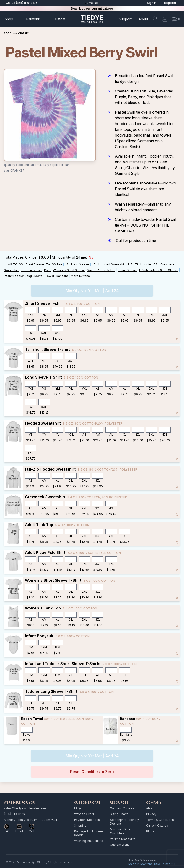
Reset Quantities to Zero (92, 772)
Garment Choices (122, 808)
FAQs (78, 808)
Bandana (62, 276)
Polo (47, 270)
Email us (92, 3)
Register (170, 3)
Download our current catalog (92, 9)
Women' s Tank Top (101, 270)
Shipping (80, 825)
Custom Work (119, 845)
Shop (9, 19)
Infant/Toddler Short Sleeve (159, 270)
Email (19, 831)
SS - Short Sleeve (31, 264)
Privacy (151, 814)
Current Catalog (157, 825)
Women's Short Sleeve (69, 270)
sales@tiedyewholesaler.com (25, 808)
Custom (59, 19)
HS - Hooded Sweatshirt (109, 264)
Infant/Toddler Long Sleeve (23, 276)
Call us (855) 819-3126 (22, 3)
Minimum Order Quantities (121, 831)
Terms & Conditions (160, 820)
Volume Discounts (123, 839)
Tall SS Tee (54, 264)
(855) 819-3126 (14, 814)
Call (31, 831)
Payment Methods (87, 820)
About (143, 19)
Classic (23, 33)
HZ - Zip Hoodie (140, 264)
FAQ (7, 831)
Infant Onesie (127, 270)
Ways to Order (84, 814)
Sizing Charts (119, 814)
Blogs (150, 831)
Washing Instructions (89, 841)
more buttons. (81, 276)
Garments (33, 19)
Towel (49, 276)
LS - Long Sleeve (77, 264)
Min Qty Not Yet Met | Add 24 (92, 291)
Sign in (152, 3)
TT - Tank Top (31, 270)
